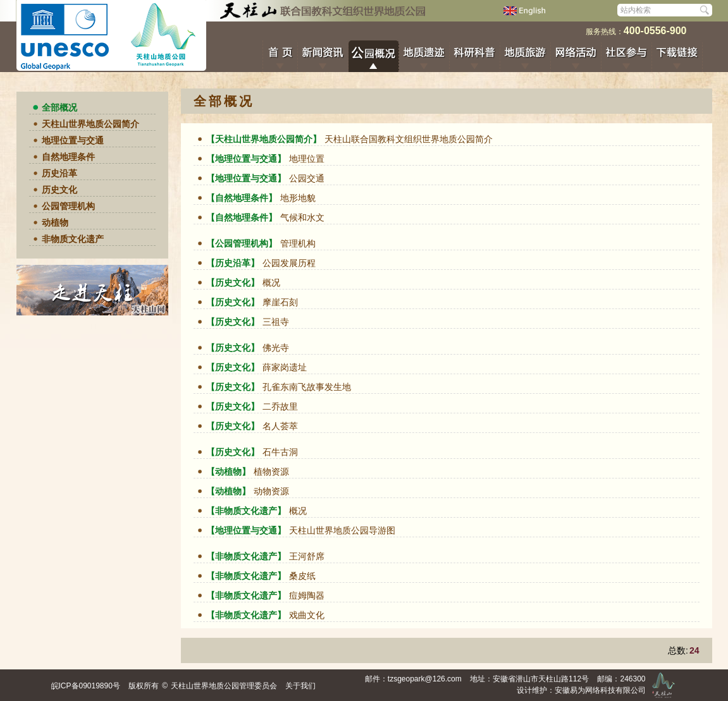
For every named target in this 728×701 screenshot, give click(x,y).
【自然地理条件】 (242, 198)
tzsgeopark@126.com (425, 679)
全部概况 (59, 107)
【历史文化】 (233, 283)
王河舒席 (307, 556)
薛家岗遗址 (285, 367)
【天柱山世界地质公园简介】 (264, 139)
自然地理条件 (68, 157)
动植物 (55, 222)
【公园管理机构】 (242, 243)
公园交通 (307, 178)
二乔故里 (280, 406)
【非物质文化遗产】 (246, 511)
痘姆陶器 (307, 595)
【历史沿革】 (233, 263)
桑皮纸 (302, 576)
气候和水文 (302, 217)
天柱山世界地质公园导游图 (342, 530)
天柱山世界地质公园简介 (90, 124)
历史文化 (59, 190)
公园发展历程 (289, 263)
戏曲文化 (307, 615)
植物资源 (271, 472)
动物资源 (271, 491)
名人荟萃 (280, 426)
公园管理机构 (68, 206)
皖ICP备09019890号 (86, 686)
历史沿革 (59, 173)
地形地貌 (298, 198)
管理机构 (298, 243)
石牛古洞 (281, 452)
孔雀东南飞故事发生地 (307, 387)
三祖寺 (276, 322)
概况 (271, 283)
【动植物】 (228, 472)
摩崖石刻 (280, 302)
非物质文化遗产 (73, 239)
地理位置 (307, 159)
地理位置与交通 (73, 140)
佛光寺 (276, 348)
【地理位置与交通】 (246, 159)
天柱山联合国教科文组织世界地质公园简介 (409, 139)
